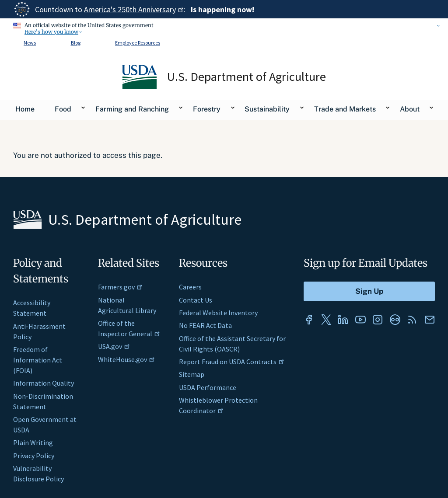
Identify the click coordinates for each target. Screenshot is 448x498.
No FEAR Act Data (205, 325)
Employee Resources (138, 43)
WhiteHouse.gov (126, 359)
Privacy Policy (34, 456)
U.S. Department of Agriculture (247, 77)
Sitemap (192, 374)
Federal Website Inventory (218, 313)
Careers (190, 287)
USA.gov (114, 346)
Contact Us (196, 300)
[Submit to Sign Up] (369, 291)
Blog (76, 43)
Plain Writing (33, 442)
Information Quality (44, 383)
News (30, 43)
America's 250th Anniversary (134, 9)
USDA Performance (208, 387)
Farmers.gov (120, 287)
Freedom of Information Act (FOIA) (38, 360)
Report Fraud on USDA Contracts (232, 362)
